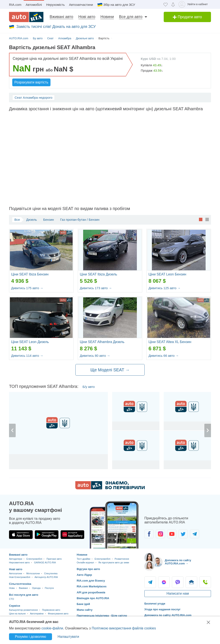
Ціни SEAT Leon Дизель (30, 342)
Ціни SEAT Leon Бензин (167, 274)
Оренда (36, 588)
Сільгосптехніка (20, 584)
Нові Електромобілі (20, 577)
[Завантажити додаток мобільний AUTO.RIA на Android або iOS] (114, 525)
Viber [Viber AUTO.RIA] (178, 582)
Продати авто (187, 17)
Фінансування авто (58, 614)
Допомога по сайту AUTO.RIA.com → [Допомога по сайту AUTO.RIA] (178, 562)
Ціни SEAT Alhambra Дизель (102, 342)
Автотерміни (37, 614)
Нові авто (87, 17)
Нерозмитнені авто (19, 562)
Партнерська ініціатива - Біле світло (102, 616)
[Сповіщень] (173, 4)
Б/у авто (89, 387)
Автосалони (15, 573)
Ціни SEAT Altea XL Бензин (170, 342)
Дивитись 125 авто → (164, 288)
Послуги (49, 588)
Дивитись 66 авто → (164, 356)
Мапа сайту (85, 610)
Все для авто (131, 17)
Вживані (23, 588)
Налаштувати (68, 637)
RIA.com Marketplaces (92, 586)
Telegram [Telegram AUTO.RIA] (150, 582)
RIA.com (15, 5)
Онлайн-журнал (85, 562)
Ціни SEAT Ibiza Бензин (30, 274)
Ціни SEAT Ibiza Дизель (99, 274)
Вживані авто (61, 17)
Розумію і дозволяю (31, 637)
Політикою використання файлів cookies (124, 628)
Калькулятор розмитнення (23, 610)
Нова (12, 588)
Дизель (32, 220)
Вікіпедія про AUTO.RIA (93, 598)
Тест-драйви (83, 559)
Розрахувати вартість (31, 82)
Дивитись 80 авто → (95, 356)
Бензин (49, 220)
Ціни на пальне (17, 614)
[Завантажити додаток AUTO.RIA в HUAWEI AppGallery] (72, 535)
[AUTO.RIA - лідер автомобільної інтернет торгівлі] (26, 17)
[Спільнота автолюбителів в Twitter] (183, 534)
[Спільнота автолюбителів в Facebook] (149, 534)
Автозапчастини (81, 5)
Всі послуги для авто (24, 595)
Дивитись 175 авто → (27, 288)
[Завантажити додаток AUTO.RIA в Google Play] (47, 535)
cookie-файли (52, 628)
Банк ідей (83, 604)
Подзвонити (205, 582)
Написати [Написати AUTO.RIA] (191, 582)
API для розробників (91, 592)
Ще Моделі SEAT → (110, 370)
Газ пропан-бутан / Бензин (80, 220)
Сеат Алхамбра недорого (34, 98)
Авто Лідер (84, 575)
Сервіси (15, 606)
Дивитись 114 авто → (27, 356)
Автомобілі (34, 5)
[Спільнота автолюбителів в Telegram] (195, 534)
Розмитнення (122, 559)
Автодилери (16, 559)
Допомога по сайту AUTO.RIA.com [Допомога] (168, 615)
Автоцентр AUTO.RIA (46, 577)
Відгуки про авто (88, 569)
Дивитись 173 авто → (96, 288)
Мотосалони (33, 573)
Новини (107, 17)
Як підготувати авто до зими (114, 562)
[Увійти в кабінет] (194, 4)
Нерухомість (55, 5)
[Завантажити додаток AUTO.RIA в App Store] (21, 535)
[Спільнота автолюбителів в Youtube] (172, 534)
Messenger (164, 582)
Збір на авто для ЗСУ (119, 5)
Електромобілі (34, 559)
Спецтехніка (51, 573)
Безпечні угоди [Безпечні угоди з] (155, 604)
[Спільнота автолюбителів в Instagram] (160, 534)
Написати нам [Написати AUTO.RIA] (178, 593)
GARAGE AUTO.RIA (45, 562)
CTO (11, 599)
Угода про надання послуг (162, 609)
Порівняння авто (51, 610)
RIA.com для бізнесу (91, 581)
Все (17, 220)
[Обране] (166, 4)
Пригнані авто (54, 559)
